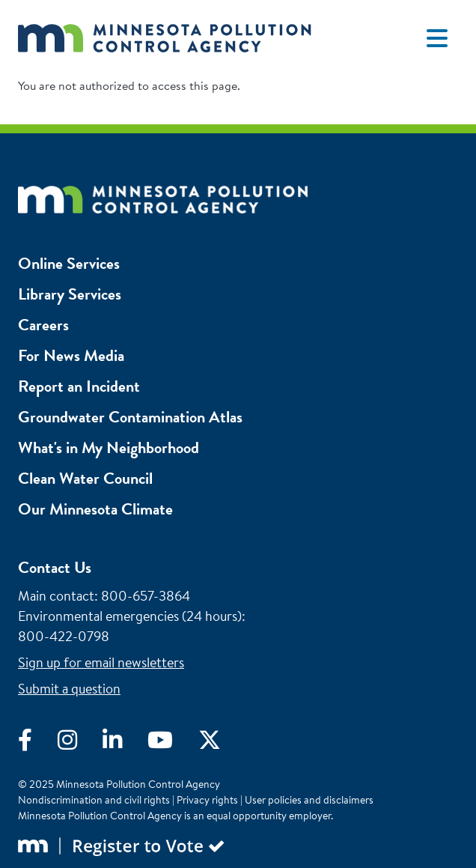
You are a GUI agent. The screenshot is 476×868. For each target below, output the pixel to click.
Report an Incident (79, 386)
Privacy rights (207, 800)
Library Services (70, 294)
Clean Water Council (85, 478)
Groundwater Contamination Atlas (130, 417)
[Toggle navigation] (437, 38)
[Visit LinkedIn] (125, 744)
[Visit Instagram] (80, 744)
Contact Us (55, 567)
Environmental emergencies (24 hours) (130, 616)
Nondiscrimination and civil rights (94, 800)
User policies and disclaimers (309, 800)
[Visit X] (221, 744)
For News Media (71, 355)
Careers (43, 325)
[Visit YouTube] (173, 744)
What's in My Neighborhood (109, 447)
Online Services (69, 263)
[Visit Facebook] (38, 744)
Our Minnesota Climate (95, 509)
